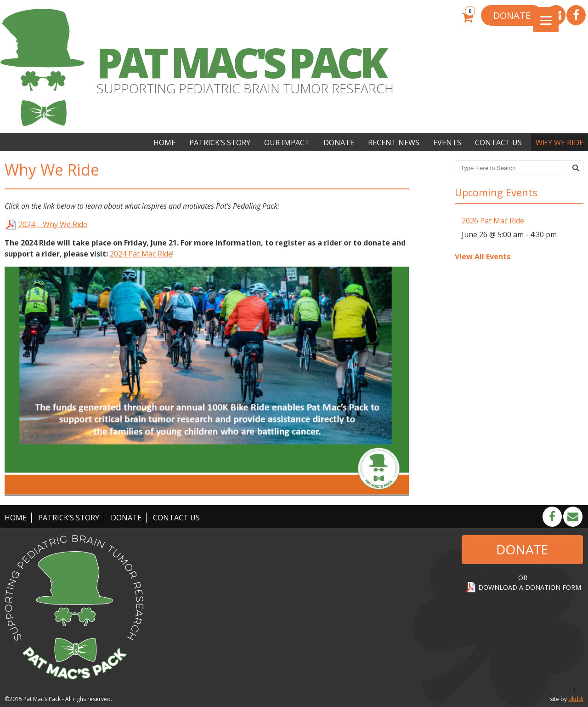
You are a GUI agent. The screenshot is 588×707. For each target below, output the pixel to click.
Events (447, 143)
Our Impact (287, 143)
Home (164, 143)
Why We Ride (560, 143)
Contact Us (498, 143)
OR (523, 578)
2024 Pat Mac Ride (141, 254)
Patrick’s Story (220, 143)
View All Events (483, 257)
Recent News (394, 143)
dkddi (576, 699)
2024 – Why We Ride (53, 224)
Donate (339, 143)
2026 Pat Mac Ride (493, 221)
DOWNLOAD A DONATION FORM (530, 587)
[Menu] (546, 20)
